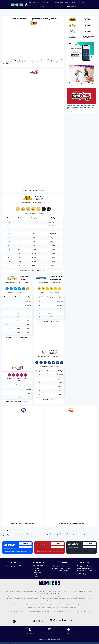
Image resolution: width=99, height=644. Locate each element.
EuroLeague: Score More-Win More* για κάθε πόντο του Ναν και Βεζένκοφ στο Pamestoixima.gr (80, 107)
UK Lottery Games (85, 574)
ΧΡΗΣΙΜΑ (85, 562)
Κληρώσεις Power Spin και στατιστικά (23, 524)
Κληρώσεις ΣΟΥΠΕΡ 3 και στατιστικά (33, 190)
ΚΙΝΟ (38, 3)
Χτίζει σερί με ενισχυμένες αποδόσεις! (80, 83)
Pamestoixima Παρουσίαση (41, 548)
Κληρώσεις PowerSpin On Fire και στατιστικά (71, 524)
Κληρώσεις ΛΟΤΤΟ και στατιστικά (49, 321)
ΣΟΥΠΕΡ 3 (77, 3)
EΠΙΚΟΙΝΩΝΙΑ (49, 633)
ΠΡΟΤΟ (42, 7)
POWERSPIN (44, 3)
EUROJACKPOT (59, 3)
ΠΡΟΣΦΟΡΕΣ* (71, 7)
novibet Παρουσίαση (73, 548)
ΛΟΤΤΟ (72, 3)
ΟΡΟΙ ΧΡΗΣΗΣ (30, 633)
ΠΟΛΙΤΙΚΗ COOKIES (69, 633)
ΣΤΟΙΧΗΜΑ (33, 3)
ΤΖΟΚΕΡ (66, 3)
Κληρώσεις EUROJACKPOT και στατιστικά (33, 270)
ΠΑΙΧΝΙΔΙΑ (38, 562)
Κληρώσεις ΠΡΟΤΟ (49, 399)
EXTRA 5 (84, 3)
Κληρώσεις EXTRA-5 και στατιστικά (17, 402)
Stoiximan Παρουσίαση (9, 548)
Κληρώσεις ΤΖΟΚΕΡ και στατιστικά (17, 337)
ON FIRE (51, 3)
